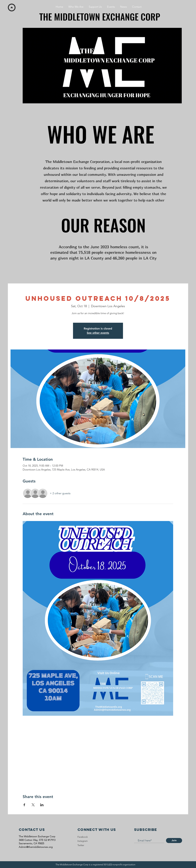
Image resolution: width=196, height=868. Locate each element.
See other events (98, 333)
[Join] (174, 841)
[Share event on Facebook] (24, 805)
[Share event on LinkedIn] (42, 805)
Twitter (81, 845)
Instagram (83, 841)
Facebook (83, 837)
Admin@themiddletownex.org (36, 847)
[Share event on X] (33, 805)
